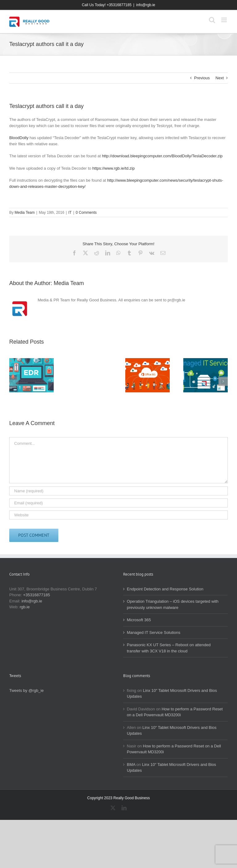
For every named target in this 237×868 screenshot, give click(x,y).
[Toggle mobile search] (212, 20)
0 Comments (86, 213)
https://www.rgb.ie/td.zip (113, 168)
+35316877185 (37, 595)
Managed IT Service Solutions (154, 632)
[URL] (118, 515)
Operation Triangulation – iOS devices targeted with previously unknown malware (173, 604)
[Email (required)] (118, 503)
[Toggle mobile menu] (225, 20)
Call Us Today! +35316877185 (107, 5)
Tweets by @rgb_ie (26, 690)
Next (220, 78)
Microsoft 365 (139, 620)
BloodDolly (19, 138)
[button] (14, 381)
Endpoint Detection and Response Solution (165, 589)
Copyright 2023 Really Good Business (119, 798)
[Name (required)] (118, 491)
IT (70, 213)
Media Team (25, 213)
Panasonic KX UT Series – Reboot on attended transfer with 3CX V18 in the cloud (169, 648)
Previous (202, 78)
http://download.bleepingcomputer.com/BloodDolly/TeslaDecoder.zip (162, 156)
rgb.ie (25, 607)
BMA (131, 765)
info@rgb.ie (146, 5)
